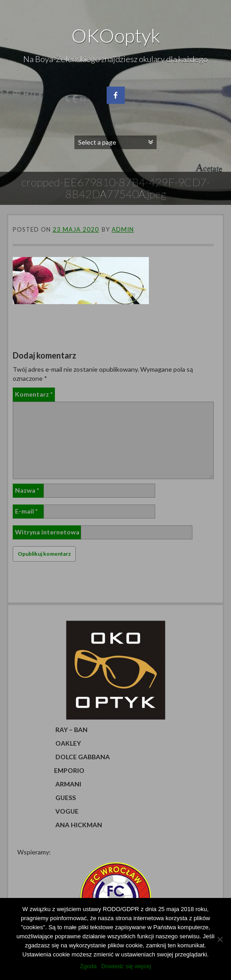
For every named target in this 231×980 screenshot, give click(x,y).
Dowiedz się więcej (126, 966)
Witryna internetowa (47, 532)
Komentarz (34, 394)
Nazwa (27, 490)
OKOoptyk (116, 35)
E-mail (26, 511)
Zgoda (88, 966)
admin (123, 229)
